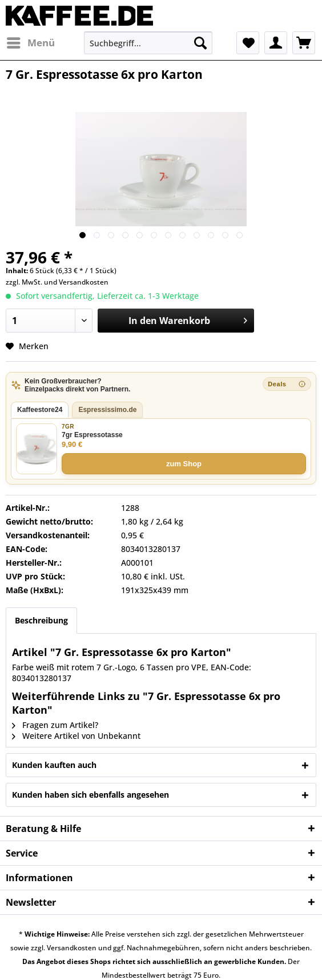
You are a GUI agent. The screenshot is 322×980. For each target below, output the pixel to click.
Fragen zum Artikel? (55, 725)
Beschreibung (41, 620)
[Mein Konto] (276, 43)
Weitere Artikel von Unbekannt (76, 736)
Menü (31, 41)
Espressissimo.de (107, 410)
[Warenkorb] (304, 43)
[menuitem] (30, 43)
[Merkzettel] (248, 43)
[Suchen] (200, 43)
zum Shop (184, 464)
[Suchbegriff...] (148, 43)
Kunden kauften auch (54, 765)
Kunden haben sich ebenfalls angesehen (90, 795)
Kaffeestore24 (40, 410)
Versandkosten (84, 282)
